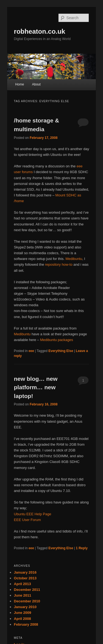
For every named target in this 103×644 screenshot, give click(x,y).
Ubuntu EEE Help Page (33, 514)
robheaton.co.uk (40, 31)
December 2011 (27, 590)
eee (31, 351)
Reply (82, 548)
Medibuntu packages (57, 340)
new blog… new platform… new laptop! (36, 387)
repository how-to (59, 264)
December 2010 (27, 601)
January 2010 (25, 607)
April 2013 (23, 584)
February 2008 (26, 624)
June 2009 (23, 613)
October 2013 (25, 578)
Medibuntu (74, 259)
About (36, 84)
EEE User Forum (27, 520)
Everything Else (61, 351)
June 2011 (23, 595)
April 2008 (23, 619)
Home (20, 84)
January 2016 (25, 572)
